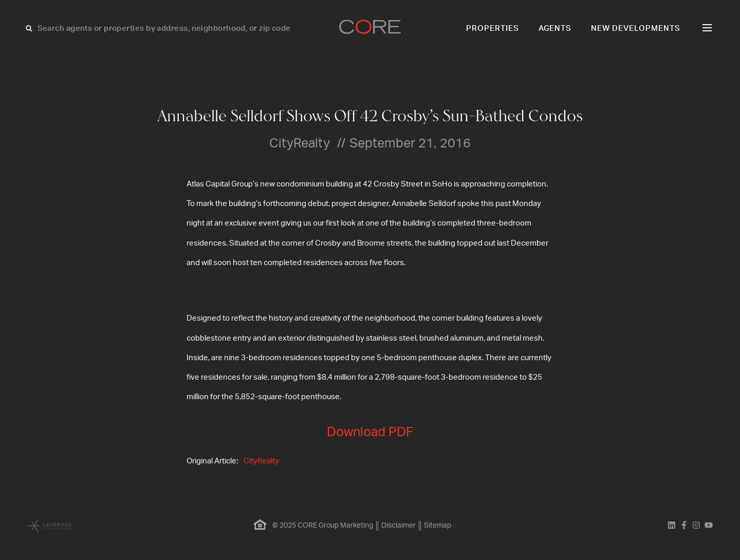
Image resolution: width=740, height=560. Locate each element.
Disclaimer (399, 526)
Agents (555, 29)
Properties (493, 29)
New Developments (636, 29)
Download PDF (370, 432)
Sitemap (438, 526)
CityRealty (261, 461)
